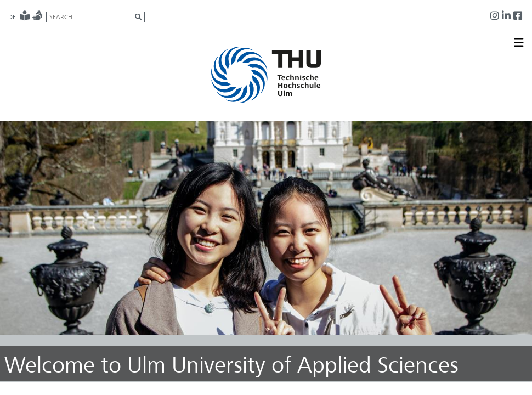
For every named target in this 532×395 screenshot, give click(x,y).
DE (12, 17)
